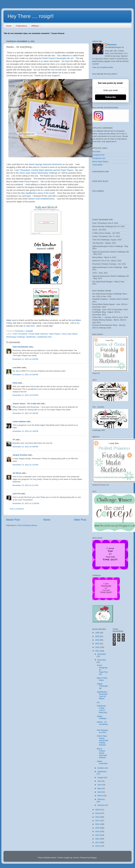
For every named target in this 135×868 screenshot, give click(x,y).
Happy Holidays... (102, 717)
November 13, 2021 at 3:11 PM (25, 485)
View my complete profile (103, 67)
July (99, 781)
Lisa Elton (17, 368)
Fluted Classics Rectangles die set (58, 58)
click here (30, 326)
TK (14, 440)
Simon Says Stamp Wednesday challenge (38, 173)
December (102, 654)
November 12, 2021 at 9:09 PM (25, 447)
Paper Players (55, 334)
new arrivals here (59, 70)
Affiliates (35, 26)
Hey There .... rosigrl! (31, 16)
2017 (98, 821)
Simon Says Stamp (100, 161)
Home (9, 26)
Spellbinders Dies (45, 337)
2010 (98, 846)
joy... (99, 702)
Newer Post (13, 520)
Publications (21, 26)
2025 (98, 636)
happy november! (102, 762)
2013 (98, 835)
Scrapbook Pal (98, 155)
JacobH (76, 858)
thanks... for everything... (103, 724)
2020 (98, 810)
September (102, 772)
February (101, 799)
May (99, 788)
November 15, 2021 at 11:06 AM (26, 503)
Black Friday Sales (102, 679)
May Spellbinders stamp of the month (38, 193)
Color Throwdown (20, 334)
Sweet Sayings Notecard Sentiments (45, 164)
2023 (98, 644)
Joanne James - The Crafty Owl (26, 404)
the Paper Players (65, 170)
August (101, 777)
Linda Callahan (19, 422)
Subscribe (111, 97)
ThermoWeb (97, 165)
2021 (98, 651)
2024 (98, 640)
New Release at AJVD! (102, 731)
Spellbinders (31, 337)
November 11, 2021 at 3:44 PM (25, 359)
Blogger (94, 858)
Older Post (80, 520)
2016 (98, 824)
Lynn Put (16, 494)
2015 (98, 828)
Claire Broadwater (21, 347)
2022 (98, 647)
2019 (98, 813)
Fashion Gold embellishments (41, 199)
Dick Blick (96, 152)
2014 (98, 831)
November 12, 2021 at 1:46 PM (25, 431)
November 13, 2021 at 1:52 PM (25, 465)
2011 (98, 842)
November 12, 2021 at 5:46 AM (25, 413)
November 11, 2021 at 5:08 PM (25, 375)
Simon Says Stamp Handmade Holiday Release (103, 740)
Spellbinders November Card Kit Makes (102, 695)
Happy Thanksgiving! (102, 686)
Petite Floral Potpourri (28, 182)
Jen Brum (17, 473)
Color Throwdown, (23, 170)
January (101, 805)
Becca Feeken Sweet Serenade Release (102, 753)
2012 (98, 839)
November (102, 660)
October (101, 768)
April (100, 792)
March (100, 796)
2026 (98, 633)
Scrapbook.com (99, 158)
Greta (15, 383)
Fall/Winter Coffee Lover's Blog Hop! (102, 709)
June (100, 785)
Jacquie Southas (20, 455)
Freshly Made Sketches (42, 170)
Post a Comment (17, 509)
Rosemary (112, 45)
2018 (98, 817)
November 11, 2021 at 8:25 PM (25, 395)
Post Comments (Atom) (27, 525)
